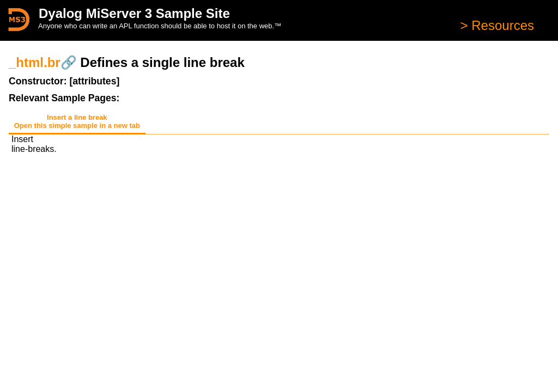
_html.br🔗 (43, 62)
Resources (501, 25)
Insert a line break (77, 121)
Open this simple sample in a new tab (77, 125)
